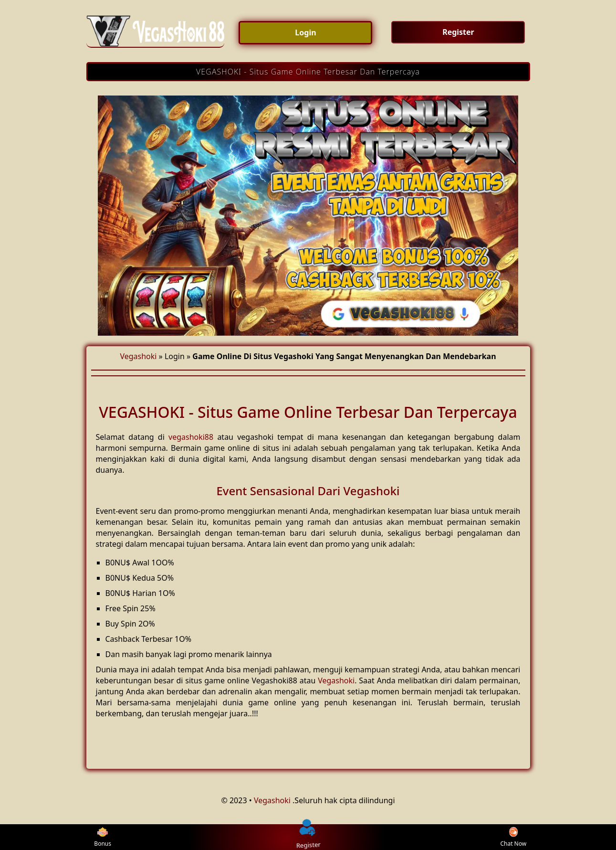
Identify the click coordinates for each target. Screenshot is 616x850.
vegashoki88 (191, 437)
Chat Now (513, 837)
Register (308, 837)
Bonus (103, 837)
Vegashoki (138, 356)
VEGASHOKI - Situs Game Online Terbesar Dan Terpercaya (308, 72)
